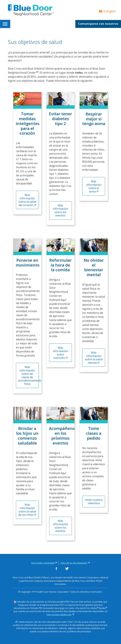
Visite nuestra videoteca (94, 501)
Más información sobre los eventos (60, 210)
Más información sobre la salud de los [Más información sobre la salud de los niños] (27, 510)
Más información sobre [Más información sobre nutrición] (60, 353)
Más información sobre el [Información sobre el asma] (94, 186)
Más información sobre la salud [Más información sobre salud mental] (94, 358)
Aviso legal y (44, 563)
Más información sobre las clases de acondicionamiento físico (28, 375)
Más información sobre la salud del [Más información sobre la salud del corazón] (27, 200)
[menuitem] (6, 24)
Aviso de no (75, 563)
